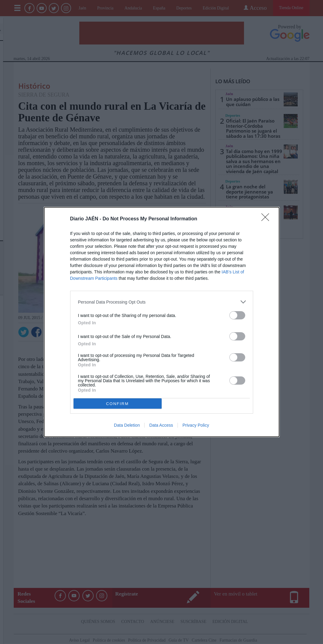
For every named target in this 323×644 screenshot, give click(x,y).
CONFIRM (118, 404)
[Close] (267, 219)
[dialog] (162, 322)
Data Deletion (127, 425)
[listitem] (162, 302)
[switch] (237, 315)
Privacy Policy (196, 425)
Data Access (161, 425)
